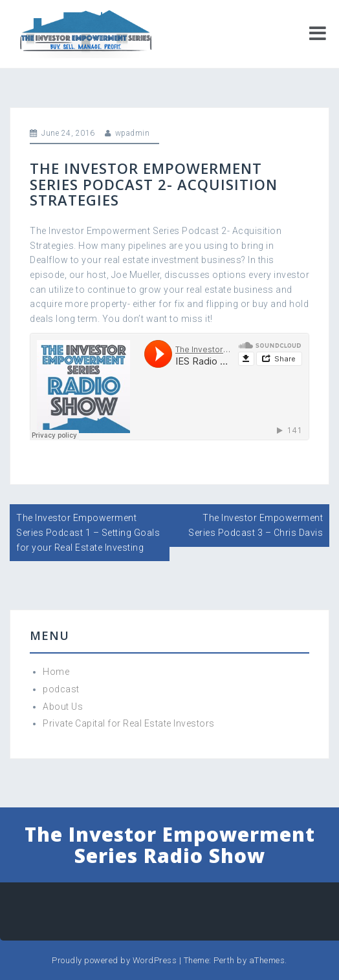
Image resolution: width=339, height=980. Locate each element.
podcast (61, 689)
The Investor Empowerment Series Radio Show (170, 845)
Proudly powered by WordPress (114, 960)
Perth (224, 960)
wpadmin (133, 133)
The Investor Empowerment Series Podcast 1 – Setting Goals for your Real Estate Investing (88, 532)
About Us (63, 707)
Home (56, 672)
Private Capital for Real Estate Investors (129, 723)
